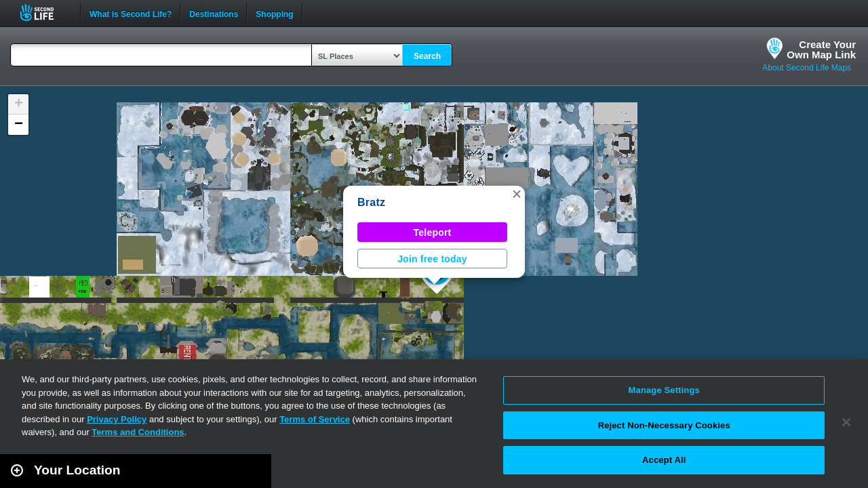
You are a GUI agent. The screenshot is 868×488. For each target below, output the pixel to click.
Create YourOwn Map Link (821, 49)
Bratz (371, 202)
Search (427, 56)
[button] (517, 194)
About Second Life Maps (807, 68)
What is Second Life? (131, 13)
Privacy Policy (117, 419)
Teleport (433, 232)
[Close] (846, 422)
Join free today (432, 259)
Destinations (214, 13)
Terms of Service (315, 419)
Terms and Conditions (138, 432)
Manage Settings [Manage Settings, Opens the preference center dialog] (664, 390)
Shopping (274, 13)
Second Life (44, 13)
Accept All (664, 460)
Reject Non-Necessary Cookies (664, 425)
